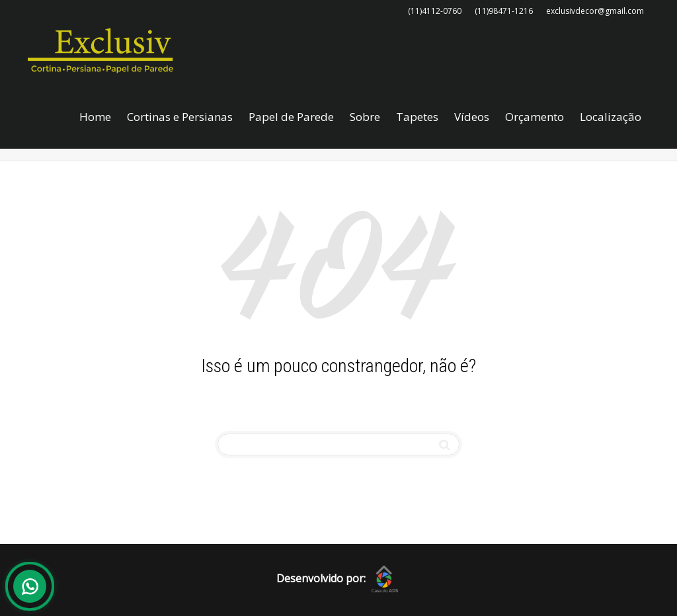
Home (95, 117)
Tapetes (417, 117)
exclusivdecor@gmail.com (595, 11)
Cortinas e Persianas (180, 117)
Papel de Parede (291, 117)
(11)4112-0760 (435, 11)
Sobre (365, 117)
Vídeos (472, 117)
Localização (611, 117)
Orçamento (535, 117)
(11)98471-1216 (504, 11)
